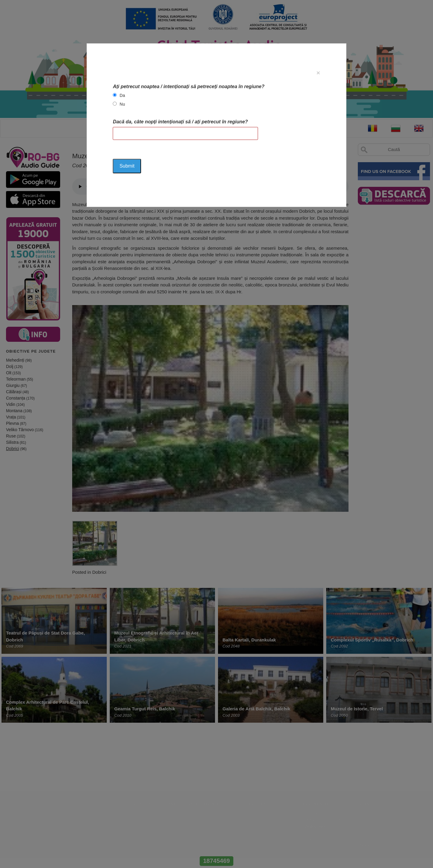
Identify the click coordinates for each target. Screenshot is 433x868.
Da (122, 95)
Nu (122, 104)
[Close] (318, 73)
